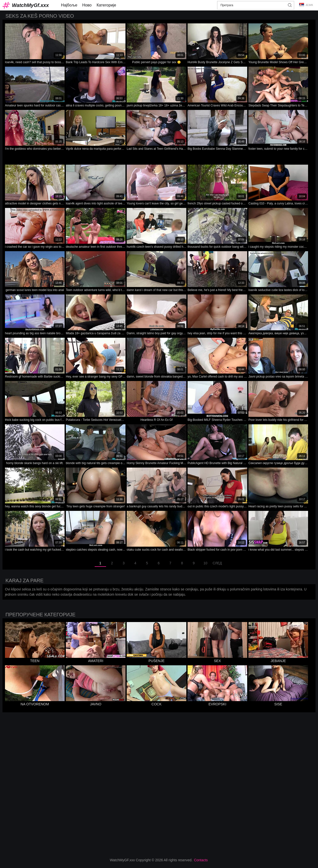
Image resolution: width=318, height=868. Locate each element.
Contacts (201, 860)
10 (205, 563)
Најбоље (69, 5)
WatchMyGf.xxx (30, 5)
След (217, 563)
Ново (87, 5)
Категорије (106, 5)
